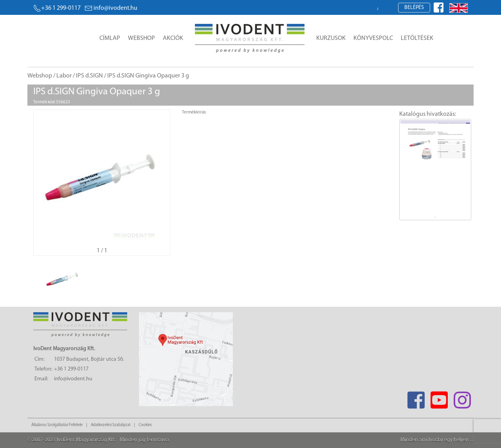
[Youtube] (439, 398)
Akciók (173, 38)
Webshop (141, 38)
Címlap (110, 38)
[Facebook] (416, 398)
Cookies (145, 425)
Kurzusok (331, 38)
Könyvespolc (373, 38)
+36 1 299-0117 (57, 8)
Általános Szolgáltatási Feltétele (57, 425)
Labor (64, 76)
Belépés (414, 8)
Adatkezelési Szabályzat (111, 425)
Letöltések (417, 38)
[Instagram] (462, 398)
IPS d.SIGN (89, 76)
